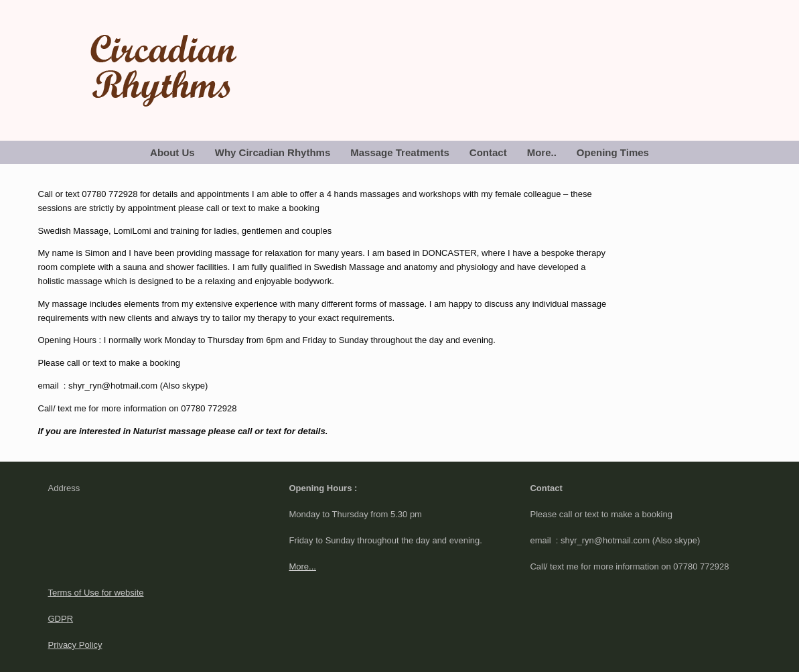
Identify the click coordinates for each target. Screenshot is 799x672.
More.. (542, 152)
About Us (172, 152)
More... (302, 566)
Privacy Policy (75, 645)
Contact (488, 152)
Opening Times (613, 152)
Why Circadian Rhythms (273, 152)
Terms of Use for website (96, 593)
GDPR (61, 619)
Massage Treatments (400, 152)
